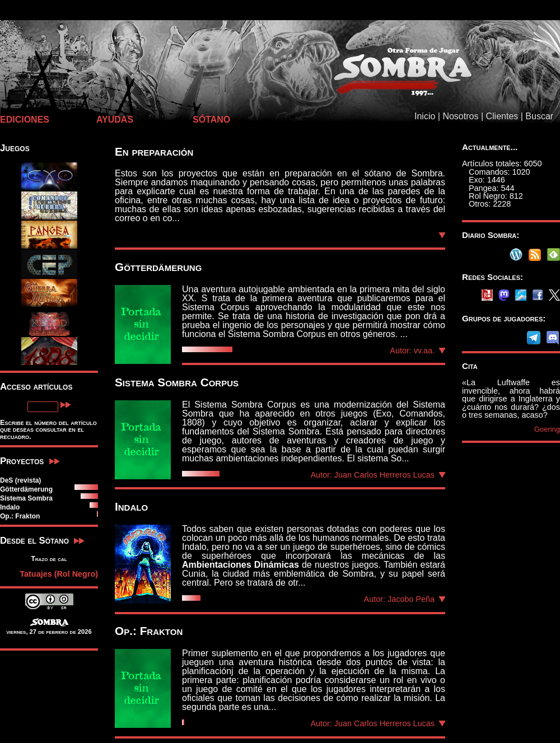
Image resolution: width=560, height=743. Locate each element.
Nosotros (460, 116)
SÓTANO (211, 120)
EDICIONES (25, 120)
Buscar (539, 116)
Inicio (425, 116)
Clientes (502, 116)
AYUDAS (115, 120)
